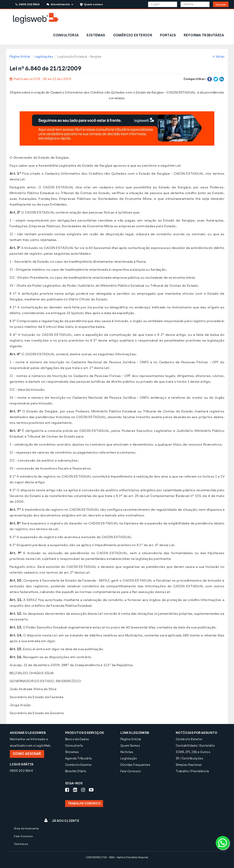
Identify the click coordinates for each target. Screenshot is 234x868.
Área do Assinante (27, 828)
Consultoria (74, 746)
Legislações (44, 57)
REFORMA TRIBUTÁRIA (204, 35)
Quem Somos (130, 746)
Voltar (219, 57)
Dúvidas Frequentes (135, 765)
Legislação (129, 758)
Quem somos (91, 4)
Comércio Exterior (78, 765)
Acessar (221, 5)
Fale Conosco (131, 771)
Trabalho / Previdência (192, 771)
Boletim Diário (76, 771)
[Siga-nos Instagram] (83, 790)
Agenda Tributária (78, 758)
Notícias (127, 752)
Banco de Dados (77, 739)
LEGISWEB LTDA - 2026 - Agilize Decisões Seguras (117, 857)
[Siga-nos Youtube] (91, 790)
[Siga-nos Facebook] (67, 790)
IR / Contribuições (189, 758)
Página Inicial (20, 57)
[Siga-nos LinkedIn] (75, 790)
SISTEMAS (96, 35)
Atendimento (60, 4)
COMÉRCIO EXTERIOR (133, 35)
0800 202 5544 (28, 4)
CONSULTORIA (66, 35)
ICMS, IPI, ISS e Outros (193, 752)
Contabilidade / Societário (195, 746)
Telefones (21, 844)
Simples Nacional (189, 765)
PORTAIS (168, 35)
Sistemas (72, 752)
